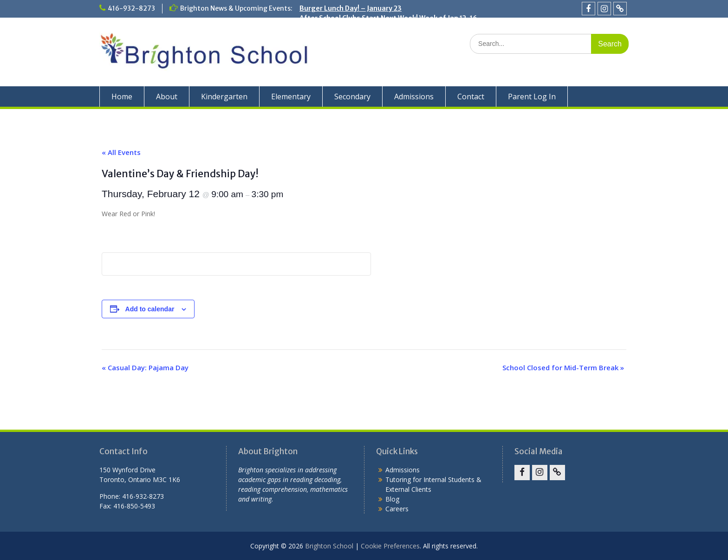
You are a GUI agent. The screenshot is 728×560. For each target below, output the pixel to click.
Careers (397, 509)
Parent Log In (532, 97)
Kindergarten (224, 97)
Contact (471, 97)
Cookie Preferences (390, 546)
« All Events (121, 152)
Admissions (414, 97)
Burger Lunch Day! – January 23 (351, 8)
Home (122, 97)
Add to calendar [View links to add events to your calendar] (150, 309)
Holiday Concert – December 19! (351, 38)
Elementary (291, 97)
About (167, 97)
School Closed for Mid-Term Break (563, 367)
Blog (392, 499)
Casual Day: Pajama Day (145, 367)
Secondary (352, 97)
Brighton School (329, 546)
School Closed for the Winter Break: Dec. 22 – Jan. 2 (382, 28)
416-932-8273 (131, 8)
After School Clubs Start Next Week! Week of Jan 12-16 (388, 18)
